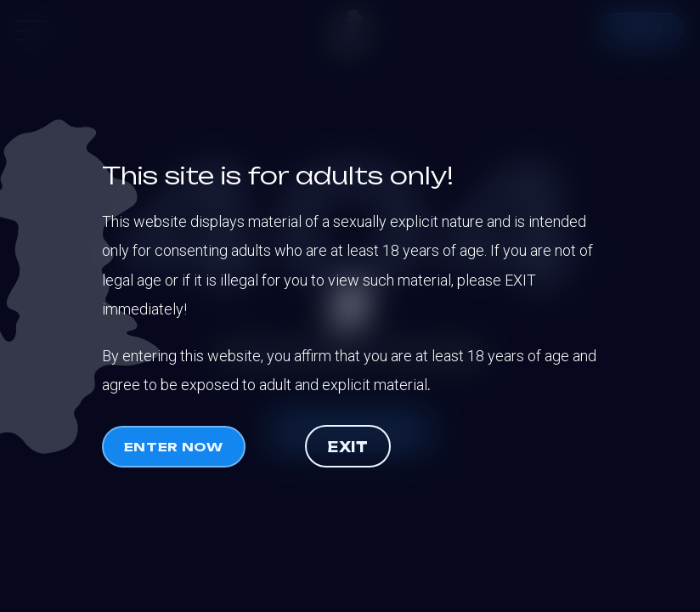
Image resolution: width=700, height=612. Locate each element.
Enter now (174, 447)
